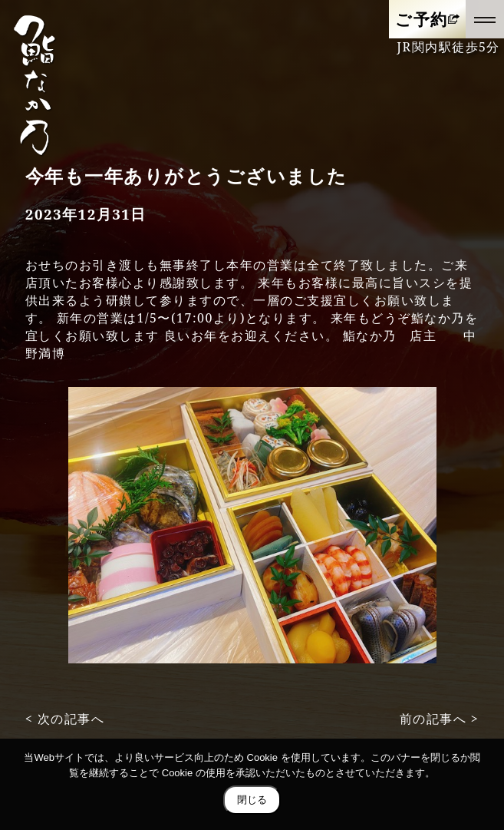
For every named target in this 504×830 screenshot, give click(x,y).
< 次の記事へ (65, 719)
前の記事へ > (440, 719)
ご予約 (422, 19)
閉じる (252, 800)
